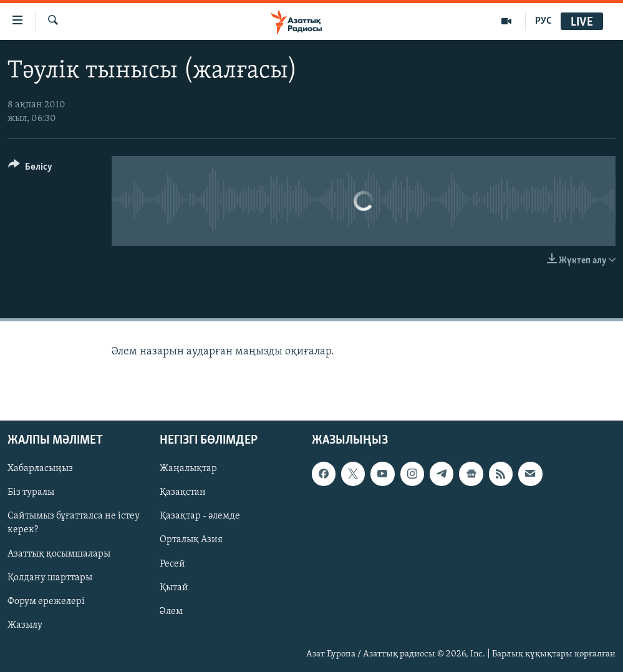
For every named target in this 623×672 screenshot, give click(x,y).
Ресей (172, 564)
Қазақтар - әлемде (200, 517)
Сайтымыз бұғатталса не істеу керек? (74, 523)
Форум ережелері (46, 601)
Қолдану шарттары (50, 578)
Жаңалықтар (188, 469)
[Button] (30, 169)
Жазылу (25, 625)
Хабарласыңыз (40, 469)
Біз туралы (31, 493)
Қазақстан (183, 493)
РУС (543, 21)
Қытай (174, 588)
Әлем (171, 611)
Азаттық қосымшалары (59, 554)
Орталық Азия (191, 540)
